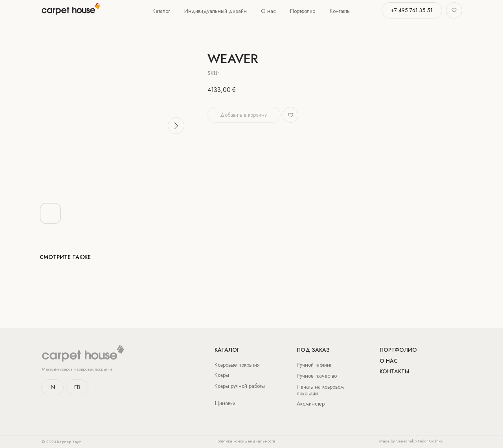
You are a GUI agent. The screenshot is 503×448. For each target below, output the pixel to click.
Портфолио (303, 11)
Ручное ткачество (317, 376)
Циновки (225, 403)
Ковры (222, 375)
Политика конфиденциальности (245, 441)
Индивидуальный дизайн (216, 11)
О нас (268, 11)
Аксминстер (311, 404)
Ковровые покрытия (237, 365)
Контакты (340, 11)
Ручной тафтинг (314, 365)
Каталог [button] (161, 11)
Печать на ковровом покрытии (320, 390)
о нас (389, 361)
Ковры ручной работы (240, 386)
